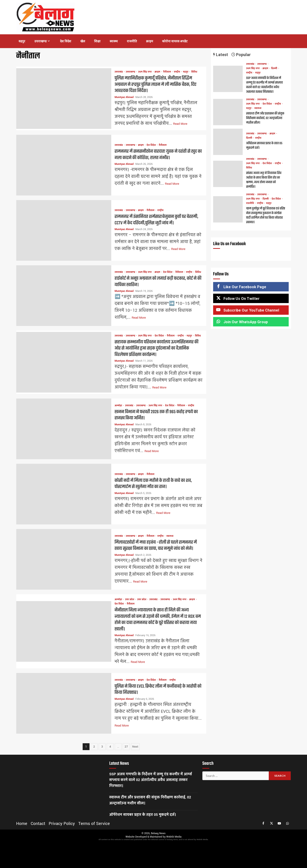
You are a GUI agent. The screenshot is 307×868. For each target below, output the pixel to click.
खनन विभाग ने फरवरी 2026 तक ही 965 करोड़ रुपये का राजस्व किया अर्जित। (64, 429)
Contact (38, 824)
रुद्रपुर (22, 41)
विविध (194, 72)
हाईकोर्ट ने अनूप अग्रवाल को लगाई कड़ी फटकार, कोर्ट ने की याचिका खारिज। (64, 296)
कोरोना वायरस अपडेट (175, 41)
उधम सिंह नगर (145, 72)
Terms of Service (94, 824)
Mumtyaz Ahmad (125, 97)
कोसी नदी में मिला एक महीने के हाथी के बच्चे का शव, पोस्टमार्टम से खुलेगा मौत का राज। (64, 494)
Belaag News (158, 833)
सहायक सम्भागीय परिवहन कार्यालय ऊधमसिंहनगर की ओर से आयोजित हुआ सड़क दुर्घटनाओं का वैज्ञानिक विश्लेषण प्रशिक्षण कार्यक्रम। (64, 362)
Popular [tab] (241, 55)
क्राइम (149, 41)
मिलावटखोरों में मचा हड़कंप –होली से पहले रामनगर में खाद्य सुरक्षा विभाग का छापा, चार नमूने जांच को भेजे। (64, 559)
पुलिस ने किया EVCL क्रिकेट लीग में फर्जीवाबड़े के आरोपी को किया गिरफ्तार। (64, 703)
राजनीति (132, 41)
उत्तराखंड (119, 72)
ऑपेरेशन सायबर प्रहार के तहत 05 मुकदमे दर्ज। (228, 142)
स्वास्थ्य (114, 41)
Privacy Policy (62, 824)
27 (126, 747)
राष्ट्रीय (177, 72)
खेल (83, 41)
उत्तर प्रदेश (130, 600)
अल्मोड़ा (119, 406)
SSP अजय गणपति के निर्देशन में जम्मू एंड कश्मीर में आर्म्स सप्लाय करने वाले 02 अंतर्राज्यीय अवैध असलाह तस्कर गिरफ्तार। (228, 79)
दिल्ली (274, 69)
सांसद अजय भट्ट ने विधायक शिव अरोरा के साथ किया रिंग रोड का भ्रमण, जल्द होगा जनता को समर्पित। (228, 174)
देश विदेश (66, 41)
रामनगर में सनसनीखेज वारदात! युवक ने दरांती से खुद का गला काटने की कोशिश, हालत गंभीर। (64, 165)
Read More (180, 124)
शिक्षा (97, 41)
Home (22, 824)
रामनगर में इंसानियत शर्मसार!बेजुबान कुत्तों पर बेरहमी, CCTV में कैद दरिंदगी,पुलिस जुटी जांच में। (64, 230)
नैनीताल (167, 72)
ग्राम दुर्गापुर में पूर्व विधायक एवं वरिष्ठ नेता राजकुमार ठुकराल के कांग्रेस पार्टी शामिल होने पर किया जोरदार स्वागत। (228, 209)
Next (135, 747)
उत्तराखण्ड (40, 41)
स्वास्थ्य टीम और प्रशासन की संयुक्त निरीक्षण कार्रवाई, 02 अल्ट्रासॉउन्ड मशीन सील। (228, 112)
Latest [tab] (221, 55)
